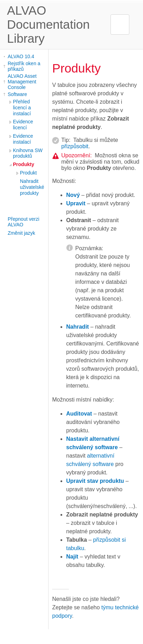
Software (17, 94)
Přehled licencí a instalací (22, 108)
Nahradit (77, 327)
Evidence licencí (23, 125)
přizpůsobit (75, 146)
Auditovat (79, 414)
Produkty (24, 164)
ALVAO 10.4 (21, 56)
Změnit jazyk (22, 233)
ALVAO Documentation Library (48, 24)
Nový (73, 195)
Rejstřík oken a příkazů (24, 66)
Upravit (76, 203)
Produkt (28, 173)
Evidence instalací (23, 139)
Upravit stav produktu (95, 481)
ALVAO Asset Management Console (22, 82)
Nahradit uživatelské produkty (32, 187)
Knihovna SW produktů (28, 153)
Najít (72, 557)
